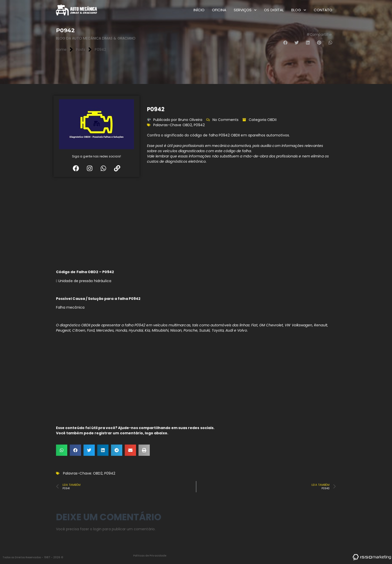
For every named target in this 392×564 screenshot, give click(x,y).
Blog (299, 10)
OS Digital (274, 10)
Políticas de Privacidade (150, 556)
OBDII (272, 120)
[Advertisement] (196, 222)
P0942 (199, 125)
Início (199, 10)
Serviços (245, 10)
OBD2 (187, 125)
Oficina (219, 10)
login (97, 529)
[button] (285, 43)
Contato (323, 10)
